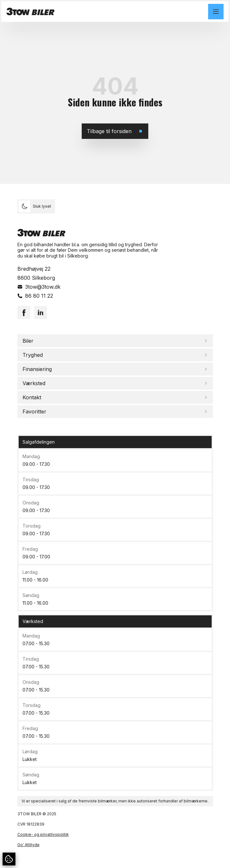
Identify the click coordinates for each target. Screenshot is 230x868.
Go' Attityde (28, 845)
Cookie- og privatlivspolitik (43, 834)
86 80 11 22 (39, 296)
